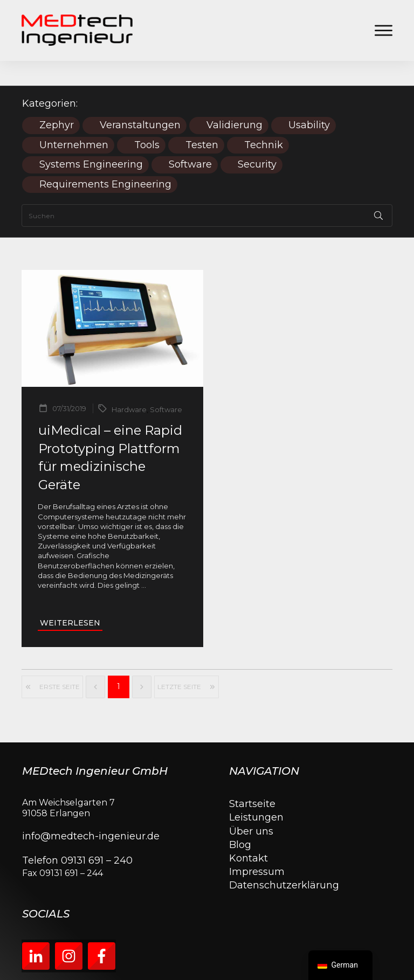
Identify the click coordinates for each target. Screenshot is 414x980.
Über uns (251, 807)
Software (190, 140)
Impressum (257, 847)
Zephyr (57, 100)
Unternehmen (74, 120)
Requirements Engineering (105, 160)
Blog (240, 820)
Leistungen (256, 793)
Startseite (252, 779)
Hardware (129, 385)
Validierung (234, 100)
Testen (202, 120)
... (144, 560)
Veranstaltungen (140, 100)
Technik (264, 120)
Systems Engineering (91, 140)
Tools (147, 120)
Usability (309, 100)
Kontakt (249, 833)
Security (257, 140)
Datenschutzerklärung (284, 860)
